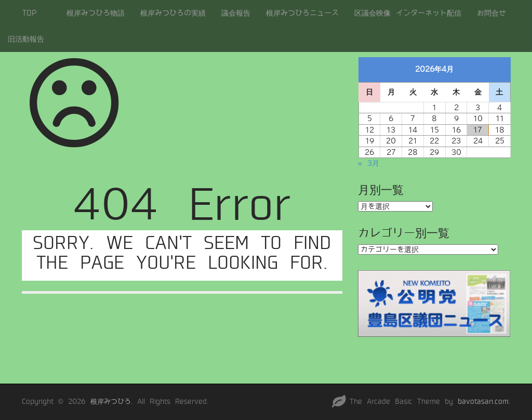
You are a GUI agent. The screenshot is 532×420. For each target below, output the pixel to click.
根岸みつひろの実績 (173, 13)
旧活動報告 (26, 39)
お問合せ (491, 13)
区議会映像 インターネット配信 (408, 13)
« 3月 (369, 163)
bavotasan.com (483, 402)
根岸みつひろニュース (302, 13)
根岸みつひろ (111, 402)
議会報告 (236, 13)
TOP (29, 13)
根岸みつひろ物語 (96, 13)
